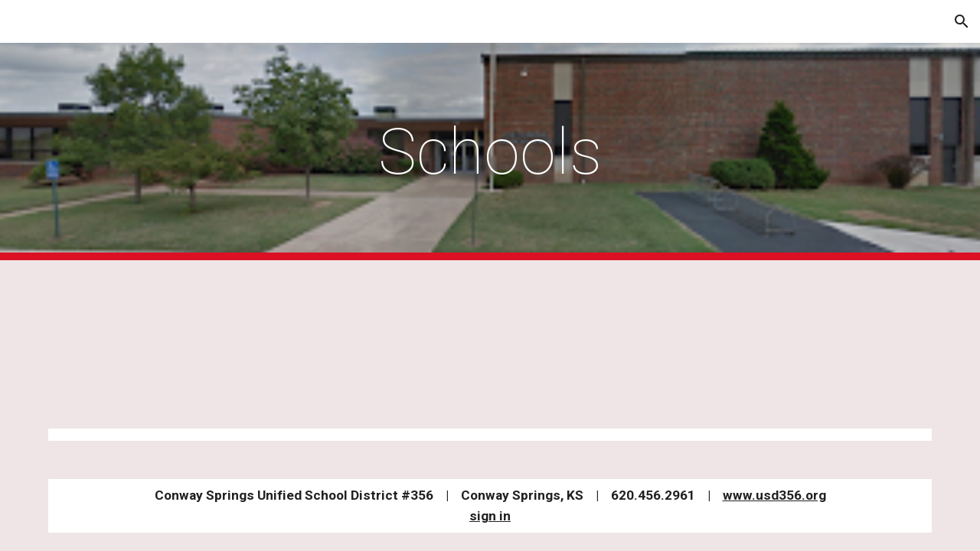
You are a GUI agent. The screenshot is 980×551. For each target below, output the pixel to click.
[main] (490, 152)
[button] (962, 21)
